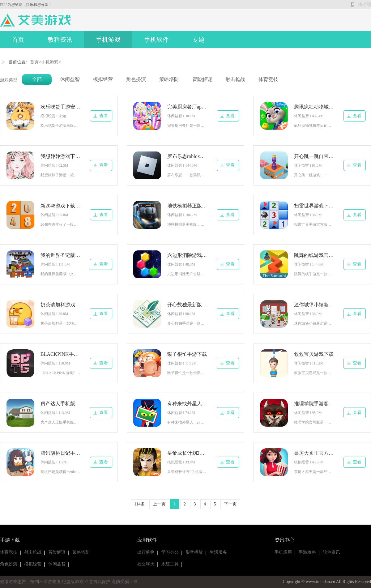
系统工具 (170, 564)
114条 (139, 504)
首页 (18, 40)
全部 (37, 79)
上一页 (159, 504)
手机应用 (283, 552)
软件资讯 (331, 552)
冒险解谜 (202, 79)
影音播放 (194, 552)
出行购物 (146, 552)
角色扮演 (136, 79)
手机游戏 (108, 40)
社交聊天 (146, 564)
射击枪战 (235, 79)
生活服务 (218, 552)
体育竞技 (268, 79)
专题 (198, 40)
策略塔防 (169, 79)
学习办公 (170, 552)
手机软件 (156, 40)
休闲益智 (70, 79)
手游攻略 (307, 552)
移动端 (365, 4)
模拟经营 (103, 79)
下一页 (230, 504)
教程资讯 (60, 40)
